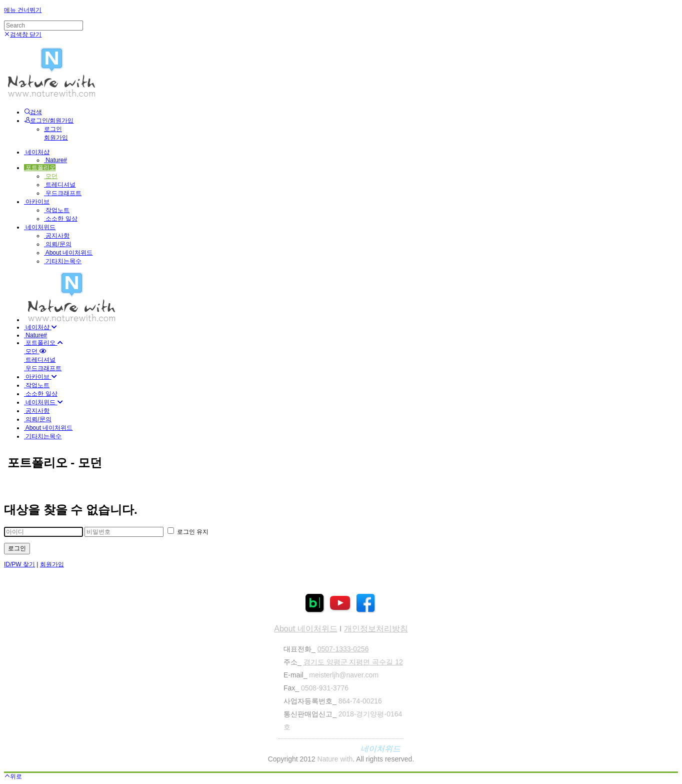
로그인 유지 (188, 532)
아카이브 (37, 202)
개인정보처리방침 (376, 629)
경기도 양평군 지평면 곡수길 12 (353, 662)
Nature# (55, 160)
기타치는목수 (63, 261)
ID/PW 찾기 (19, 564)
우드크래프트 (63, 193)
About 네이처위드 (68, 253)
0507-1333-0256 (343, 649)
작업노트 (57, 210)
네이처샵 (37, 152)
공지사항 (57, 236)
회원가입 (56, 138)
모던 (51, 176)
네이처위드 (40, 227)
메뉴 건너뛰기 (23, 10)
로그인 (53, 129)
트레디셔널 (60, 185)
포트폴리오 (40, 168)
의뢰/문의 (58, 244)
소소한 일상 (61, 219)
